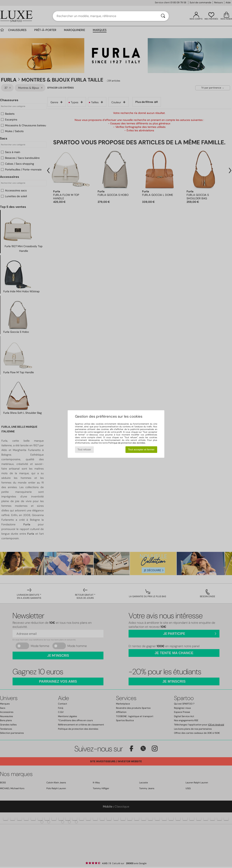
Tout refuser (84, 449)
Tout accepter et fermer (141, 449)
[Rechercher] (163, 16)
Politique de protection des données (127, 443)
